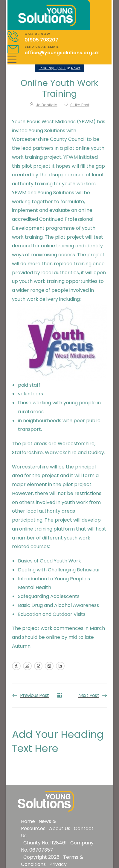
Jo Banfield (47, 105)
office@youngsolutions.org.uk (62, 53)
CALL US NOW (37, 34)
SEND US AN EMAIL (42, 47)
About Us (60, 828)
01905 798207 (41, 40)
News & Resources (38, 825)
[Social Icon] (16, 666)
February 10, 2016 (52, 68)
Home (28, 821)
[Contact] (16, 36)
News (76, 68)
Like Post (80, 105)
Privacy (58, 864)
